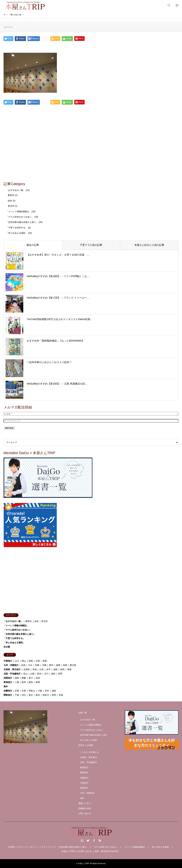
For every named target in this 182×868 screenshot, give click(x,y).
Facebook (94, 840)
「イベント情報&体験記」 (18, 212)
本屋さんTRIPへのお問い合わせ (77, 851)
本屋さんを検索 (86, 745)
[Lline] (45, 39)
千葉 (17, 695)
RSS (100, 840)
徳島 (17, 678)
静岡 (38, 682)
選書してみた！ (86, 803)
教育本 (11, 195)
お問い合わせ (85, 813)
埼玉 (24, 695)
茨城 (61, 695)
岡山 (24, 661)
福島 (55, 669)
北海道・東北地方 (12, 669)
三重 (17, 682)
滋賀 (54, 691)
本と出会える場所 (89, 740)
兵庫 (24, 691)
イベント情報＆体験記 (91, 725)
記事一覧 (82, 713)
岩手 (49, 669)
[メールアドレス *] (91, 421)
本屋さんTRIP (84, 863)
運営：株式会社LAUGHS (107, 851)
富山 (25, 674)
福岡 (58, 665)
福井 (53, 674)
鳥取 (45, 661)
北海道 (26, 669)
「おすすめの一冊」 (16, 190)
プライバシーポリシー (28, 847)
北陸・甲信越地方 (12, 674)
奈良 (47, 691)
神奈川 (46, 695)
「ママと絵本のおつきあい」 (20, 217)
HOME (12, 847)
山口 (17, 661)
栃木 (38, 695)
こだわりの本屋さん (90, 752)
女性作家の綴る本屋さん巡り (94, 735)
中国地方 (8, 661)
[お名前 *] (91, 414)
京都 (17, 691)
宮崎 (37, 665)
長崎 (65, 665)
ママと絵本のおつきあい (92, 730)
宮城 (34, 669)
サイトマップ (48, 847)
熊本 (51, 665)
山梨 (32, 674)
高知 (38, 678)
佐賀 (23, 665)
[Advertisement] (91, 152)
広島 (38, 661)
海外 (6, 686)
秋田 (62, 669)
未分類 (7, 647)
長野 (60, 674)
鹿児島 (73, 665)
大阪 (40, 691)
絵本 (10, 201)
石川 (46, 674)
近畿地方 (8, 691)
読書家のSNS (85, 808)
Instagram (82, 840)
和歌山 (32, 691)
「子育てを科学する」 (17, 228)
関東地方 (8, 695)
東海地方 (8, 682)
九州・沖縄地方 (11, 665)
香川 (31, 678)
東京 (31, 695)
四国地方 (8, 678)
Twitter (88, 840)
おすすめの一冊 (87, 720)
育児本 (11, 206)
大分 (30, 665)
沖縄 (44, 665)
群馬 (54, 695)
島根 (31, 661)
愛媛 (24, 678)
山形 (41, 669)
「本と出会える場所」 (17, 233)
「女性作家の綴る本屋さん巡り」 (22, 222)
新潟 (39, 674)
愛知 (31, 682)
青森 (69, 669)
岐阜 (24, 682)
